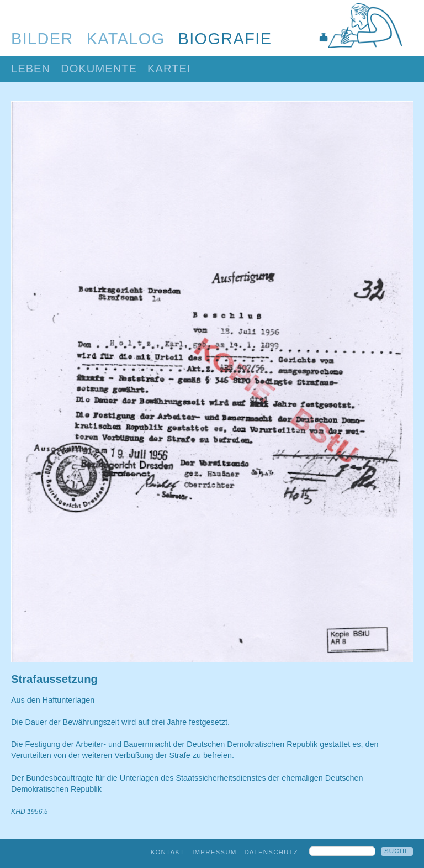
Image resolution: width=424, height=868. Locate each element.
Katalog (126, 39)
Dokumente (99, 69)
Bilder (42, 39)
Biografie (225, 39)
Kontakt (168, 852)
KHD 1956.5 (30, 812)
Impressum (214, 852)
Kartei (169, 69)
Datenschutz (271, 852)
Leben (31, 69)
